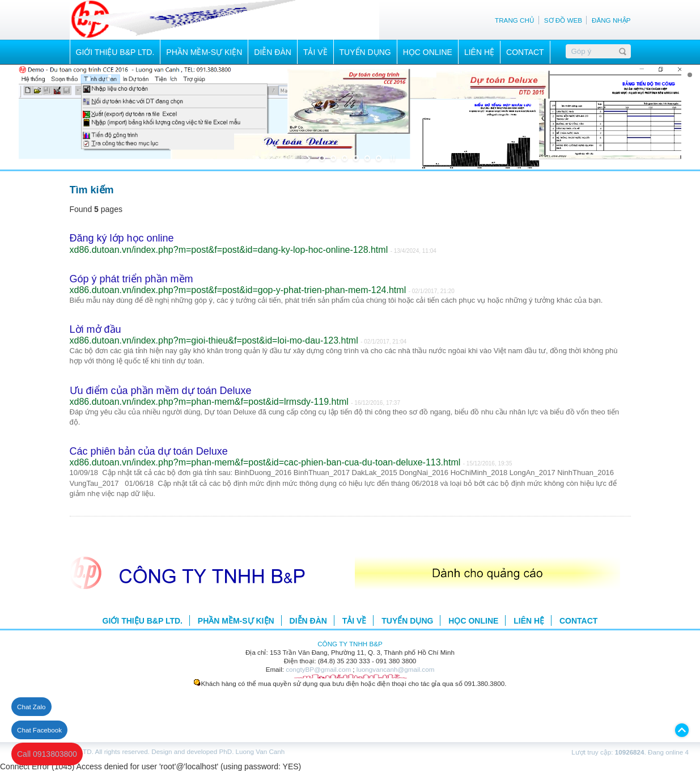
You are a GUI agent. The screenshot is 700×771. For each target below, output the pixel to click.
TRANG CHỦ (515, 20)
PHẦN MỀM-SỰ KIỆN (204, 52)
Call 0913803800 (47, 754)
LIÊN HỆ (479, 52)
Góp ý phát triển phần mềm (131, 279)
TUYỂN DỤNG (365, 52)
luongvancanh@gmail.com (396, 669)
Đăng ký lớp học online (122, 238)
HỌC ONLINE (428, 52)
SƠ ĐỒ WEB (563, 20)
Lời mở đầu (96, 329)
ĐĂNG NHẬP (611, 20)
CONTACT (525, 52)
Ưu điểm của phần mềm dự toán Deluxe (161, 391)
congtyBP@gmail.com (318, 669)
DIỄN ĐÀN (273, 52)
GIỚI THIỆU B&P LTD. (115, 52)
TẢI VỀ (315, 52)
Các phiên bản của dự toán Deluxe (149, 451)
